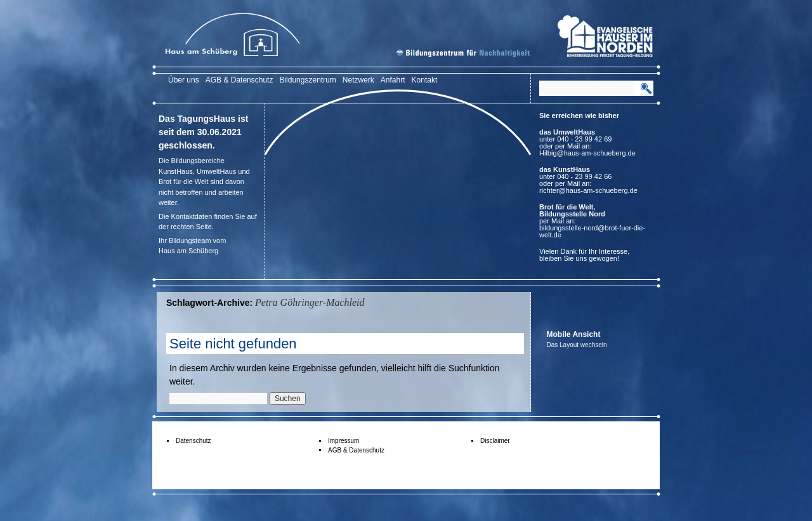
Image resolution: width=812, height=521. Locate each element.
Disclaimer (495, 441)
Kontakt (425, 80)
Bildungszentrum (307, 80)
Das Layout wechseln (577, 345)
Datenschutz (193, 441)
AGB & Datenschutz (239, 80)
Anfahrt (393, 80)
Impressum (344, 441)
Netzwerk (358, 80)
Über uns (184, 80)
